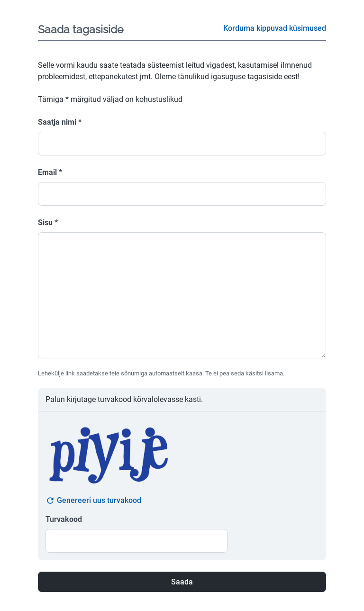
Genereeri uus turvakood (93, 501)
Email (50, 172)
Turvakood (64, 519)
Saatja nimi (60, 122)
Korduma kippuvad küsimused (275, 28)
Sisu (48, 223)
